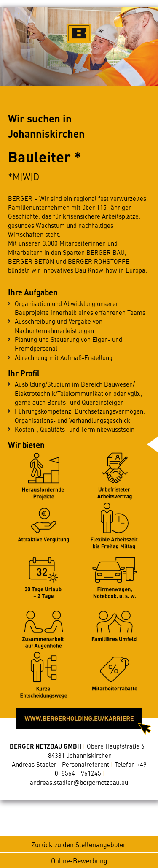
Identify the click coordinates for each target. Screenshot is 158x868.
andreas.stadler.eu (79, 782)
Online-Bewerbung (79, 860)
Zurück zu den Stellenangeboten (79, 844)
